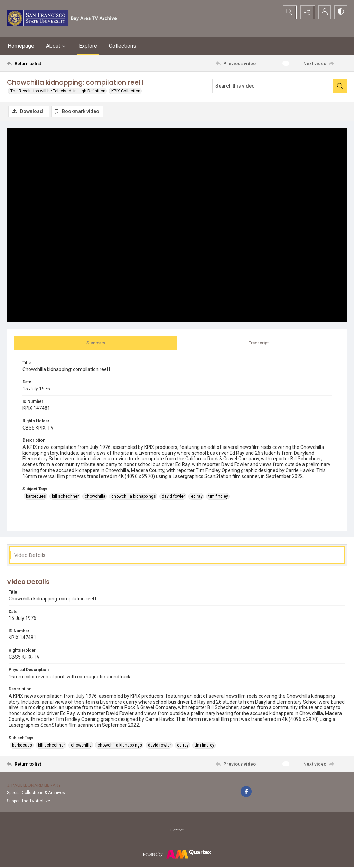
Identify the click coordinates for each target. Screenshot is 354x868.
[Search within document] (340, 86)
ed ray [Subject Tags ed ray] (197, 497)
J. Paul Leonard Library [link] (34, 785)
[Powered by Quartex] (177, 854)
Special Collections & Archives (36, 793)
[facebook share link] (246, 792)
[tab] (96, 343)
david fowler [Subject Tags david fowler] (173, 497)
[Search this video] (273, 86)
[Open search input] (288, 12)
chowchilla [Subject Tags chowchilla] (95, 497)
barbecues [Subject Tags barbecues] (36, 497)
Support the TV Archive (29, 801)
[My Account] (323, 12)
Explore (88, 46)
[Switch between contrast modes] (340, 12)
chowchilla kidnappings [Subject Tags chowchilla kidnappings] (134, 497)
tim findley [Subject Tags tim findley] (218, 497)
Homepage (21, 46)
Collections (123, 46)
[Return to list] (53, 63)
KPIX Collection (126, 91)
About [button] (57, 46)
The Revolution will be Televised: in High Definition (58, 91)
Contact (177, 830)
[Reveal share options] (306, 12)
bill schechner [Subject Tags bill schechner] (65, 497)
